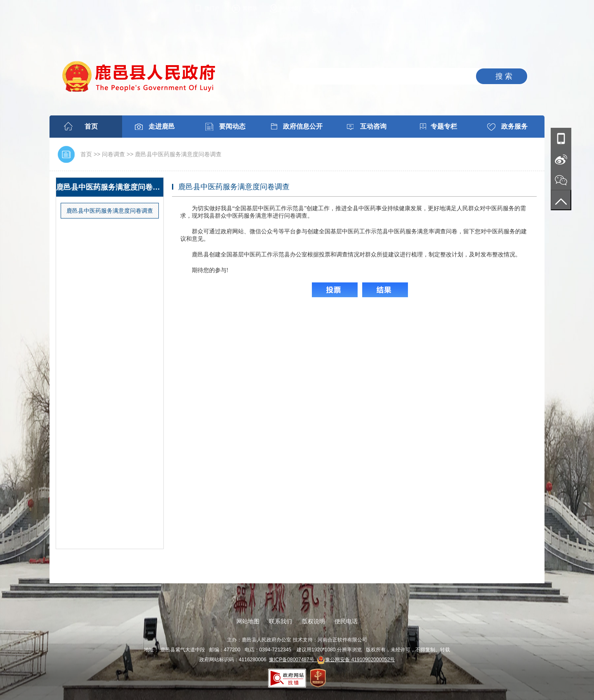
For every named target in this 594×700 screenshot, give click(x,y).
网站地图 (290, 8)
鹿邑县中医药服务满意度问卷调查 (178, 154)
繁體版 (250, 8)
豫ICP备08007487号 (293, 660)
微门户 (212, 8)
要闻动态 (232, 126)
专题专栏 (444, 126)
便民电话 (346, 621)
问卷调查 (113, 154)
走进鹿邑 (162, 126)
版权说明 (313, 621)
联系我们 (280, 621)
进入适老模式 (375, 8)
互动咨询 (373, 126)
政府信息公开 (303, 126)
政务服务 (514, 126)
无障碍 (330, 8)
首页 (91, 126)
